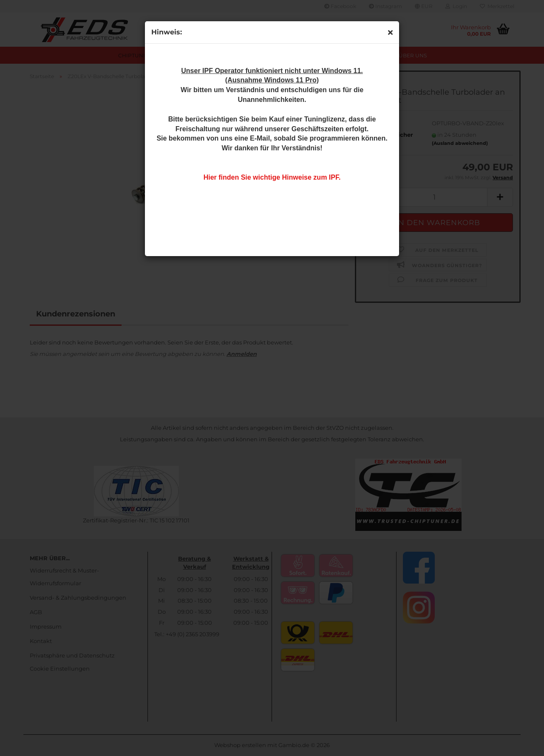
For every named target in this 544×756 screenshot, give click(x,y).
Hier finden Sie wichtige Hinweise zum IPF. (272, 177)
